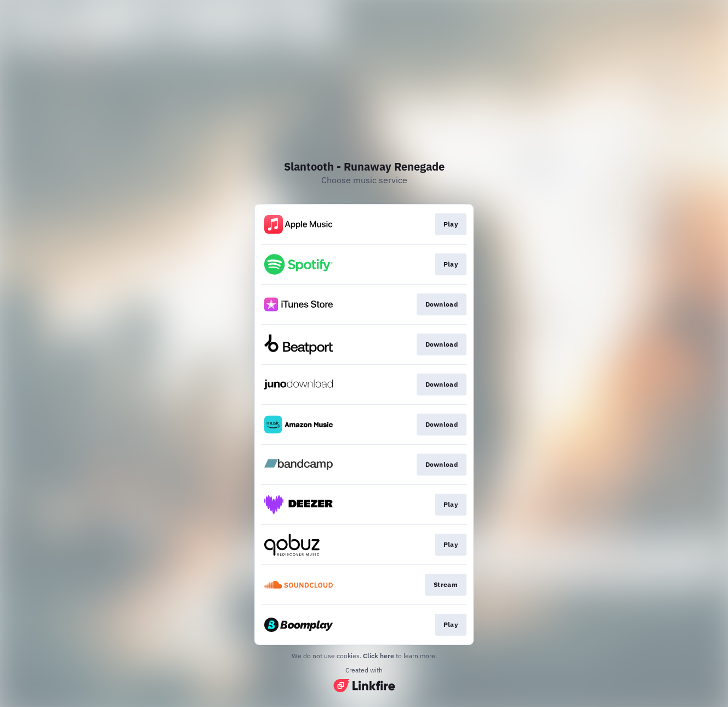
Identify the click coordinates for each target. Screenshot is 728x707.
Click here (379, 656)
